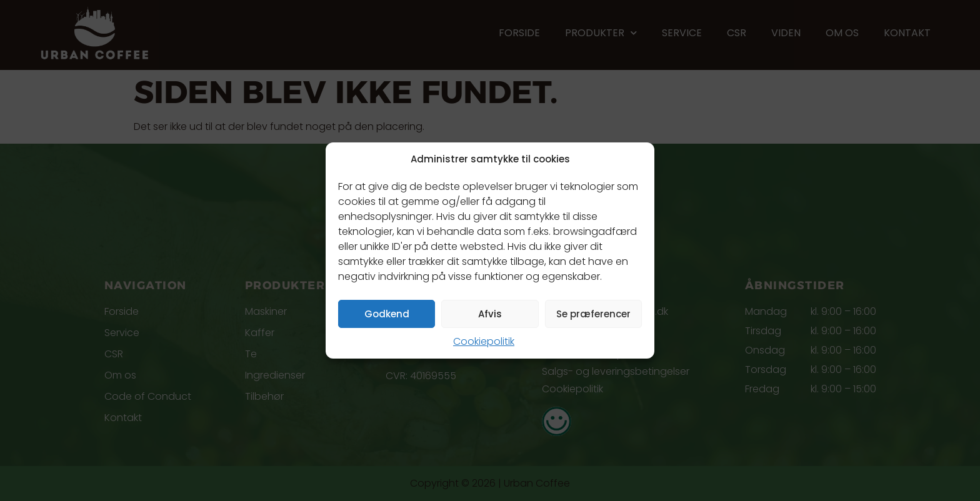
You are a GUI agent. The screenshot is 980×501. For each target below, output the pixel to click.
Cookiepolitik (484, 341)
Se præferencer (593, 314)
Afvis (490, 314)
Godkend (387, 314)
